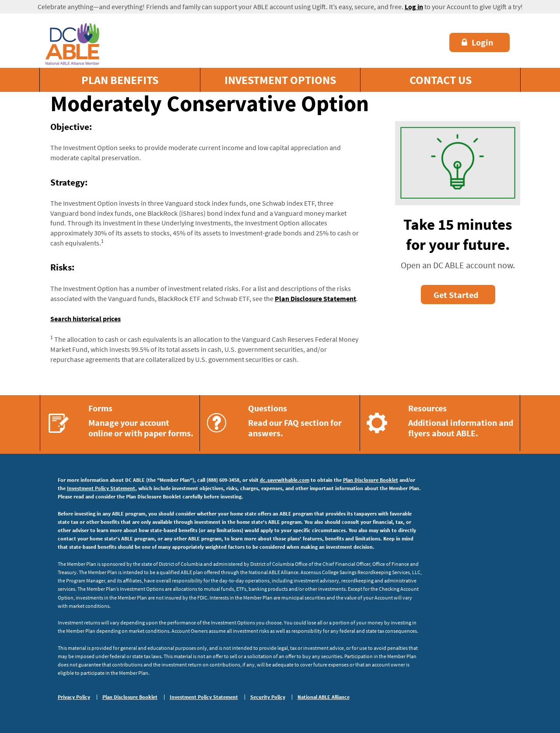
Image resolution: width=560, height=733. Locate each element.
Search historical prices (86, 319)
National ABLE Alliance (324, 697)
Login (477, 42)
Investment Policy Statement (101, 488)
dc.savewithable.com (285, 480)
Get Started (456, 295)
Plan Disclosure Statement (315, 298)
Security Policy (268, 697)
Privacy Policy (74, 697)
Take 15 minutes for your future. (458, 235)
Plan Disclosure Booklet (371, 480)
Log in (414, 7)
